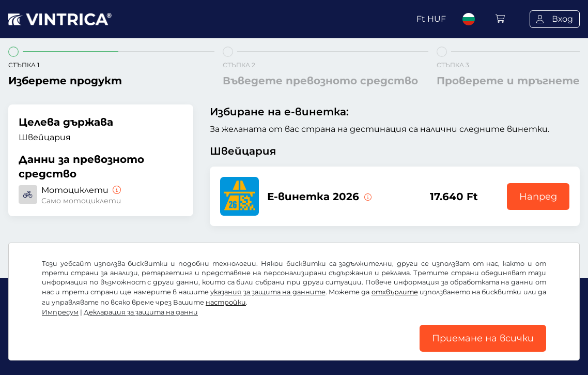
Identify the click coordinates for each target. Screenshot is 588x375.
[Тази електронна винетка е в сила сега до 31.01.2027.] (367, 197)
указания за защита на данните (268, 292)
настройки (226, 302)
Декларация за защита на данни (141, 312)
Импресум (60, 312)
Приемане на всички (483, 338)
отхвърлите (395, 292)
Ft (431, 19)
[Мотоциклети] (116, 190)
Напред (538, 197)
